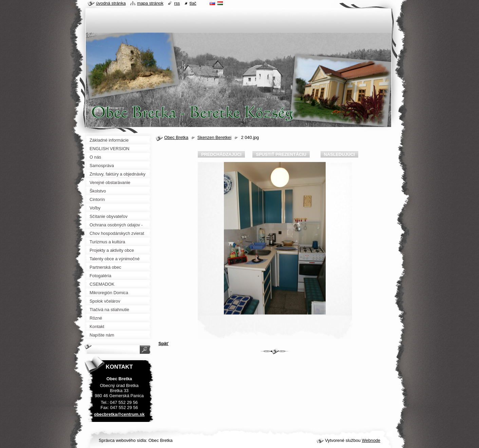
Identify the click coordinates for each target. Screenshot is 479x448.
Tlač (193, 3)
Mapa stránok (150, 3)
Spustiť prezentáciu (281, 154)
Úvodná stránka (111, 3)
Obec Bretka (176, 137)
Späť (164, 343)
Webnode (371, 440)
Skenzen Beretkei (214, 137)
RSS (177, 3)
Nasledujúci (339, 154)
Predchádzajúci (221, 154)
